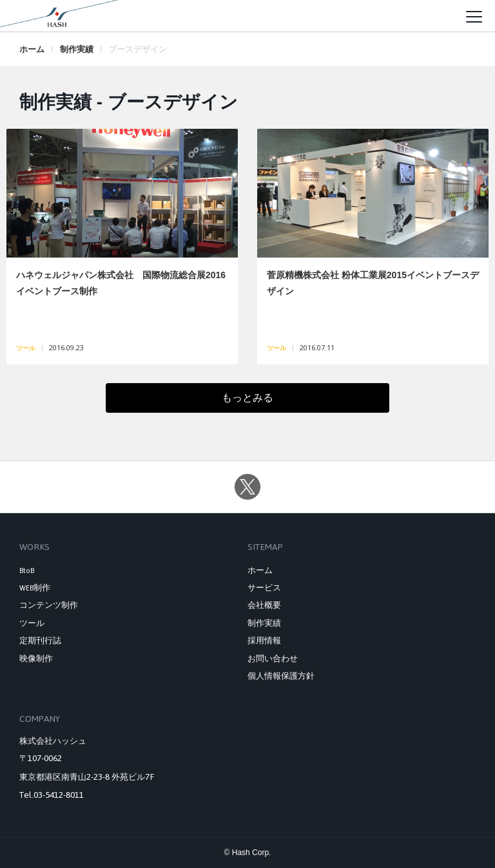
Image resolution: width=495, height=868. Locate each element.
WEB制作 (35, 588)
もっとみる (301, 402)
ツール (32, 623)
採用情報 (264, 641)
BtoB (27, 571)
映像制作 (36, 659)
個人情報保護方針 (281, 676)
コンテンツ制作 (49, 605)
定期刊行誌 (40, 641)
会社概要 (264, 605)
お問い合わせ (273, 659)
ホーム (32, 49)
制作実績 (77, 49)
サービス (264, 588)
